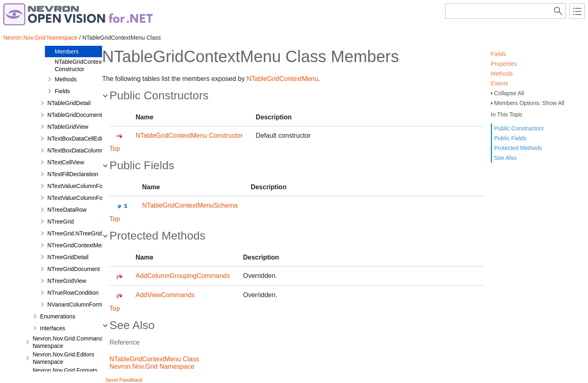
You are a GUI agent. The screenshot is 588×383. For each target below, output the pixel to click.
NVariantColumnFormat (77, 305)
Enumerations (58, 316)
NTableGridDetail (69, 103)
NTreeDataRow (67, 210)
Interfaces (52, 328)
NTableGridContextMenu (282, 79)
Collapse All (509, 93)
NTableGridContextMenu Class (154, 359)
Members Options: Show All (529, 103)
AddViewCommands (165, 295)
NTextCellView (66, 162)
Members (67, 52)
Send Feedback (124, 380)
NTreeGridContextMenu (78, 245)
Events (500, 83)
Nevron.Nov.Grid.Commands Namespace (69, 342)
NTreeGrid (61, 222)
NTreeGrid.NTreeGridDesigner (86, 233)
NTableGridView (68, 127)
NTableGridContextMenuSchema (190, 205)
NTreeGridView (67, 281)
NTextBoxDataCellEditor (78, 139)
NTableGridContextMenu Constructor (86, 65)
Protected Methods (518, 148)
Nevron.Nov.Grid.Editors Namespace (63, 358)
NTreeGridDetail (68, 257)
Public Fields (510, 138)
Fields (498, 54)
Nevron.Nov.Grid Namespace (40, 38)
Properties (504, 64)
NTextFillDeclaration (73, 174)
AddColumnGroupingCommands (183, 276)
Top (115, 149)
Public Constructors (519, 128)
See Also (505, 158)
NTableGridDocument (75, 115)
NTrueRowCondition (73, 293)
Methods (502, 74)
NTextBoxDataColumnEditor (83, 150)
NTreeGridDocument (74, 269)
